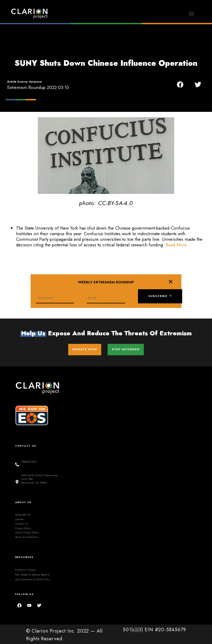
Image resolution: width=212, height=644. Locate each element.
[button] (191, 13)
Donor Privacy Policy (27, 531)
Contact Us (22, 522)
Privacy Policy (23, 527)
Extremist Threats (26, 568)
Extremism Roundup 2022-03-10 (38, 87)
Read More (176, 245)
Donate (19, 518)
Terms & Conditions (27, 536)
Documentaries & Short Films (33, 578)
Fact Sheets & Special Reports (32, 573)
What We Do (23, 513)
